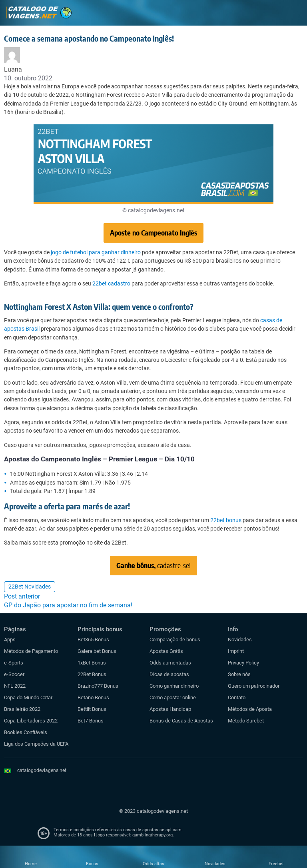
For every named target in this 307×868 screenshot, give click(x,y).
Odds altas (153, 864)
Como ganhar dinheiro (174, 686)
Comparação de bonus (175, 640)
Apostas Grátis (166, 651)
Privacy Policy (243, 663)
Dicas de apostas (169, 674)
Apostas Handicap (170, 709)
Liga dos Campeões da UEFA (36, 744)
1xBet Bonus (92, 663)
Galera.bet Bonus (97, 651)
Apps (10, 640)
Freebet (276, 864)
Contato (237, 697)
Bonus (92, 864)
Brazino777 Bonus (98, 686)
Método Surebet (246, 721)
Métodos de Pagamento (31, 651)
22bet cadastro (111, 283)
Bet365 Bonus (93, 640)
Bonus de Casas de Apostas (181, 721)
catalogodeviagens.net (42, 770)
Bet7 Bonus (91, 721)
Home (31, 864)
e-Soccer (14, 674)
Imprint (236, 651)
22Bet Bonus (92, 674)
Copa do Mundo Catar (28, 697)
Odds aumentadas (170, 663)
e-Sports (14, 663)
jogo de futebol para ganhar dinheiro (96, 252)
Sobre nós (239, 674)
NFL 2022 (15, 686)
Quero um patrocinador (254, 686)
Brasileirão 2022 (22, 709)
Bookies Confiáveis (26, 732)
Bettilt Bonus (92, 709)
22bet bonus (226, 520)
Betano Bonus (93, 697)
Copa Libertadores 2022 (31, 721)
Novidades (240, 640)
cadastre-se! (153, 565)
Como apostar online (173, 697)
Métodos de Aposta (250, 709)
